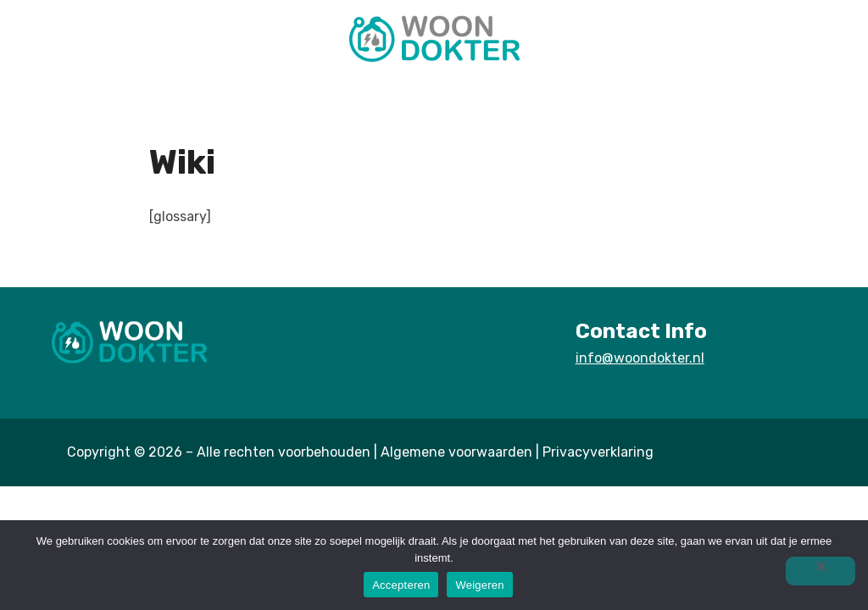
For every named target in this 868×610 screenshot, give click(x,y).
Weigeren (479, 585)
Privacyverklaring (598, 452)
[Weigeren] (821, 571)
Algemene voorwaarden (456, 452)
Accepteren (401, 585)
